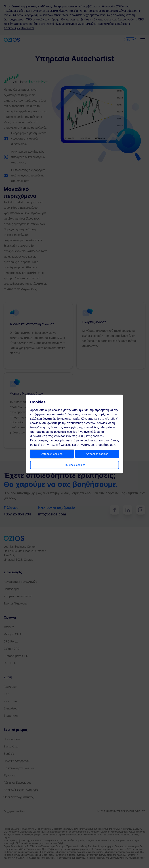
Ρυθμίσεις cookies (74, 467)
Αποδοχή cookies (53, 456)
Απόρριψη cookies (96, 456)
